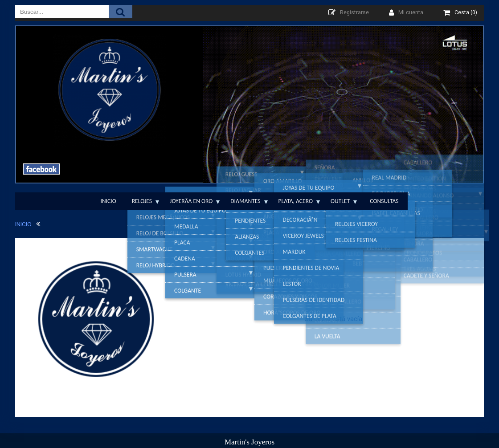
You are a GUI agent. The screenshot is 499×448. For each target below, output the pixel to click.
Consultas (384, 201)
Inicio (108, 201)
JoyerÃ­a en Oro (191, 201)
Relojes (142, 201)
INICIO (23, 224)
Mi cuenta (411, 12)
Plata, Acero (296, 201)
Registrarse (354, 12)
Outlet (340, 201)
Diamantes (245, 201)
